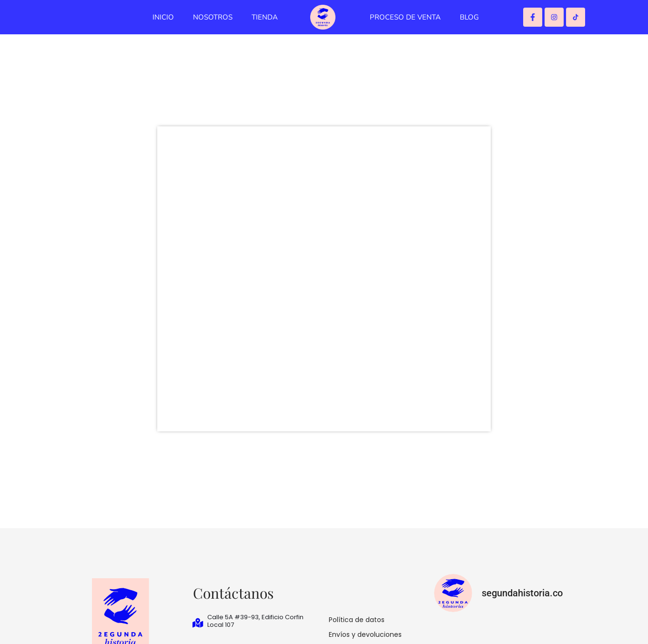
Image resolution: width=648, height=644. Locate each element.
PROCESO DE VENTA (405, 17)
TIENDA (265, 17)
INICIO (163, 17)
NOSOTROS (213, 17)
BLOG (469, 17)
